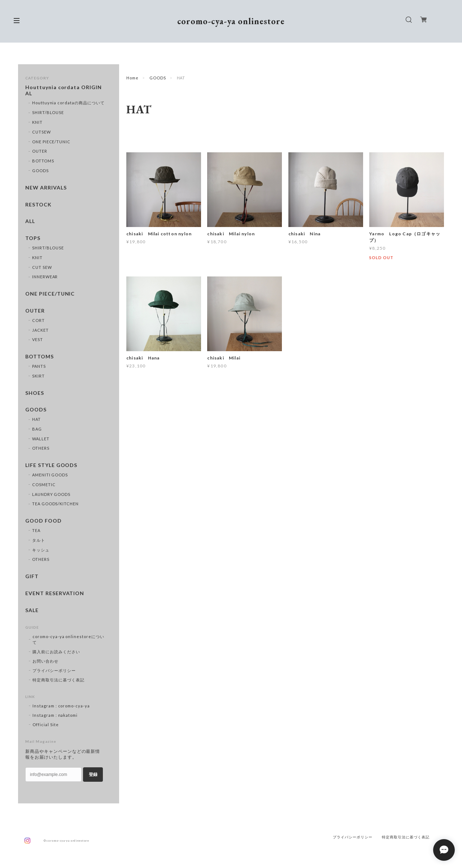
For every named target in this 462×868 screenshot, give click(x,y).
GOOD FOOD (43, 521)
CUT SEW (42, 267)
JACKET (40, 330)
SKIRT (38, 376)
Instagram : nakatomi (55, 715)
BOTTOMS (43, 161)
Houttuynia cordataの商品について (68, 103)
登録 (93, 775)
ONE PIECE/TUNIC (51, 142)
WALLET (41, 439)
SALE (32, 610)
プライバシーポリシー (54, 670)
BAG (37, 429)
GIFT (32, 576)
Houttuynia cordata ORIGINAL (64, 90)
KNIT (37, 122)
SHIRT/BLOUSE (48, 112)
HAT (36, 419)
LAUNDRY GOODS (51, 494)
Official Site (45, 725)
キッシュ (41, 550)
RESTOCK (38, 205)
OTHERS (41, 448)
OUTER (40, 151)
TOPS (33, 238)
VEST (38, 339)
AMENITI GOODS (50, 475)
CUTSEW (42, 132)
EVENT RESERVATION (55, 593)
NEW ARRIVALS (46, 188)
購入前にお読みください (56, 652)
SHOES (35, 393)
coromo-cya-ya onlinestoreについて (68, 639)
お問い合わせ (45, 661)
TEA (36, 530)
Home (132, 78)
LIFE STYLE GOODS (51, 465)
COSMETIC (44, 485)
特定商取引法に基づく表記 (58, 680)
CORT (38, 320)
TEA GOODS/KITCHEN (55, 504)
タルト (39, 540)
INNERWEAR (45, 277)
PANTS (39, 366)
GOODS (158, 78)
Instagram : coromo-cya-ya (61, 706)
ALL (30, 221)
